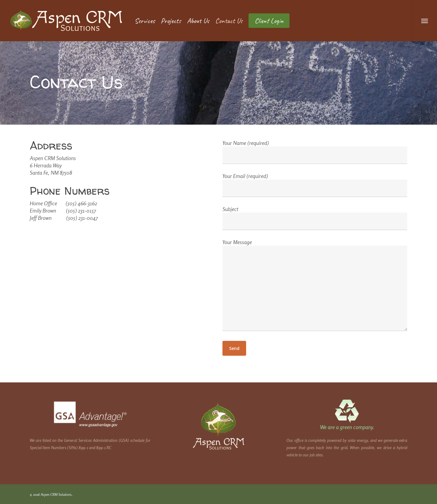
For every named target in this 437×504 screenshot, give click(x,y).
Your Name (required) (315, 152)
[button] (425, 21)
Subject (315, 218)
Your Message (315, 286)
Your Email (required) (315, 185)
